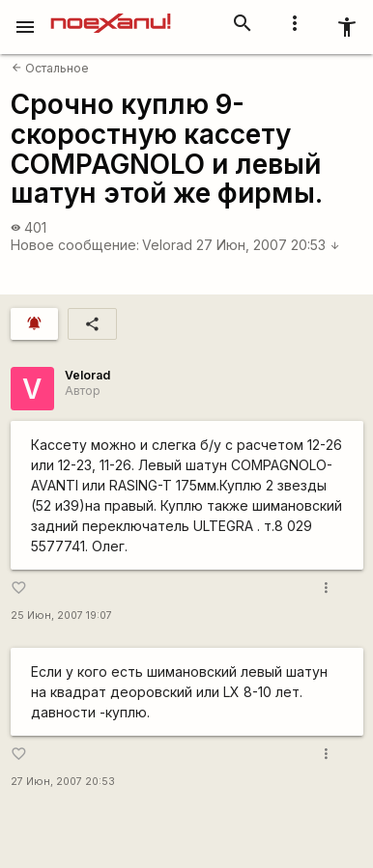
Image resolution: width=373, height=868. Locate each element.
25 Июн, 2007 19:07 (61, 616)
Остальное (50, 68)
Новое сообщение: (75, 245)
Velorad (167, 245)
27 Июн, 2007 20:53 (268, 245)
